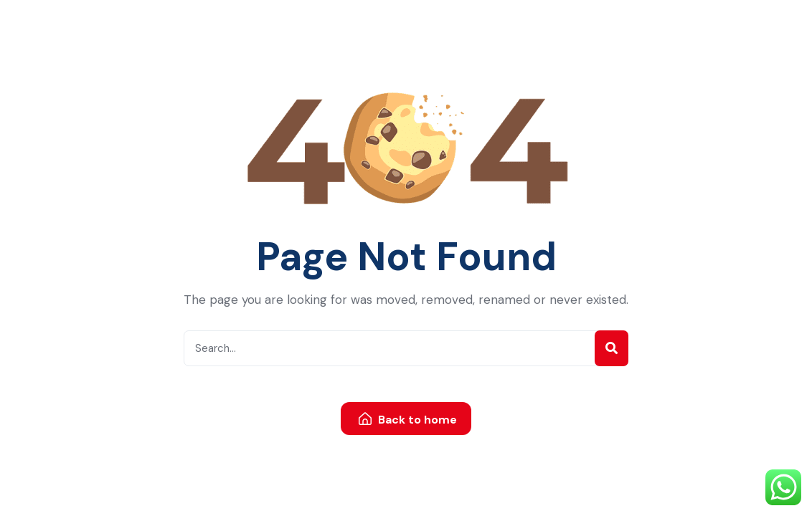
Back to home (408, 420)
